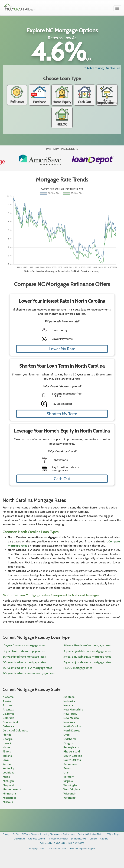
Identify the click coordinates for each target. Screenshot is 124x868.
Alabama (8, 697)
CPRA (25, 834)
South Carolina (73, 756)
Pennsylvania (71, 747)
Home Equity (62, 95)
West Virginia (72, 789)
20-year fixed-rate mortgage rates (24, 657)
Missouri (8, 802)
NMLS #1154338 (76, 843)
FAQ (109, 834)
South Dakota (72, 760)
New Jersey (70, 714)
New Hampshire (73, 710)
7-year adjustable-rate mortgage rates (87, 662)
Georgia (8, 739)
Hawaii (7, 743)
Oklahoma (70, 739)
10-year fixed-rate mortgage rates (24, 645)
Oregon (68, 743)
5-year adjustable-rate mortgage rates (87, 657)
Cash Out (84, 95)
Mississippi (9, 798)
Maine (6, 777)
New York (69, 722)
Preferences (69, 834)
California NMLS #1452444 (52, 843)
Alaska (7, 701)
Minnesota (9, 794)
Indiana (7, 756)
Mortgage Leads (37, 849)
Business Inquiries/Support (82, 849)
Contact (93, 839)
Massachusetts (12, 789)
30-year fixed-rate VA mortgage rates (87, 645)
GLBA (16, 834)
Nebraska (69, 701)
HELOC (62, 117)
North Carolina (72, 726)
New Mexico (71, 718)
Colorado (9, 718)
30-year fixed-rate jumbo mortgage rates (29, 673)
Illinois (7, 752)
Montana (69, 697)
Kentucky (8, 768)
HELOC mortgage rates (78, 668)
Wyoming (69, 798)
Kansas (7, 764)
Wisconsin (70, 794)
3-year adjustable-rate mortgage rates (87, 651)
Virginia (68, 781)
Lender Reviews (79, 839)
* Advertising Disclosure (102, 68)
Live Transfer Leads (57, 849)
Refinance (17, 95)
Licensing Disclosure (50, 834)
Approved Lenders (37, 839)
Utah (66, 773)
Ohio (67, 735)
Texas (67, 768)
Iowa (6, 760)
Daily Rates (19, 839)
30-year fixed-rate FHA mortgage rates (27, 668)
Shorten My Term (62, 414)
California (9, 714)
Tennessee (70, 764)
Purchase (40, 95)
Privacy (6, 834)
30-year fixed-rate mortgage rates (24, 662)
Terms (34, 834)
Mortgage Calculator (58, 839)
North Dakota (72, 731)
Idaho (6, 747)
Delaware (8, 726)
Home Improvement (107, 95)
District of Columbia (15, 731)
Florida (7, 735)
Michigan (8, 781)
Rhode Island (72, 752)
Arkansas (8, 710)
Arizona (7, 705)
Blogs (117, 834)
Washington (71, 785)
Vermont (69, 777)
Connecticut (10, 722)
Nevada (68, 705)
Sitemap (104, 839)
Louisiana (9, 773)
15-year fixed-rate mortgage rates (24, 651)
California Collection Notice (90, 834)
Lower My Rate (62, 349)
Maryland (8, 785)
